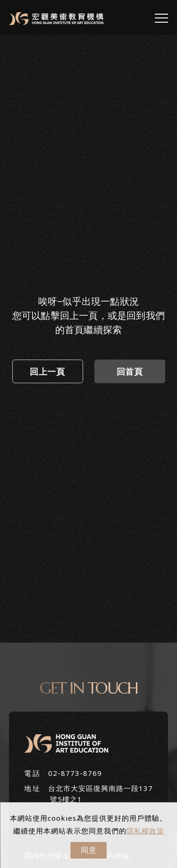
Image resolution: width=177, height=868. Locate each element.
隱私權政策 (145, 831)
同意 (89, 850)
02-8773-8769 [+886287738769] (75, 773)
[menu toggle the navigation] (161, 18)
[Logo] (56, 18)
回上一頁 (47, 371)
